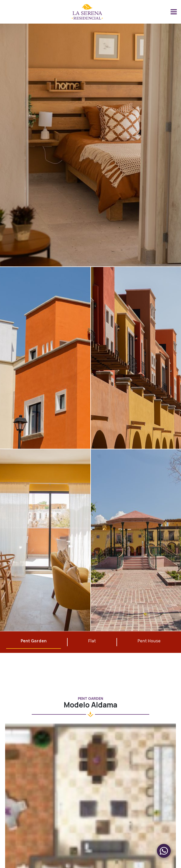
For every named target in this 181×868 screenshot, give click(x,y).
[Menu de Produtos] (164, 851)
